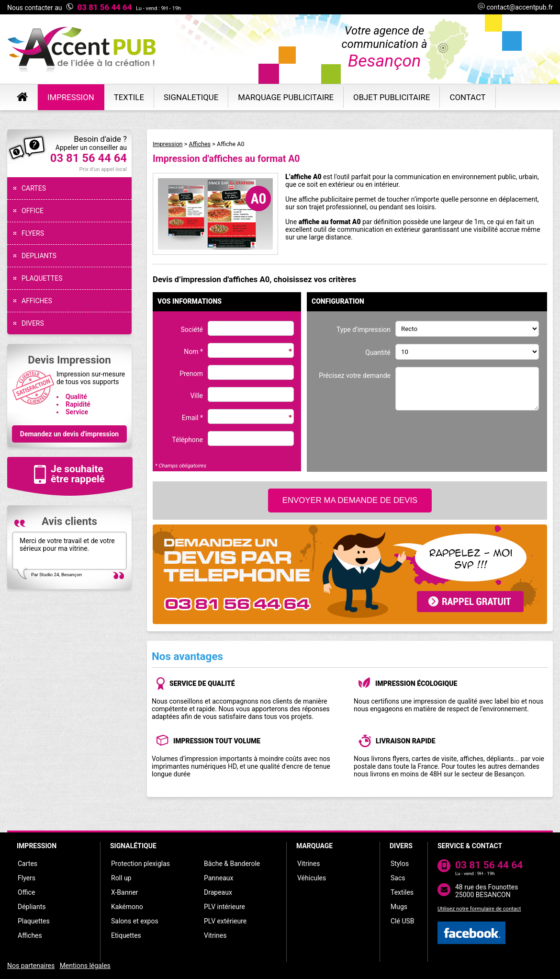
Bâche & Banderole (232, 864)
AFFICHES (37, 301)
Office (26, 892)
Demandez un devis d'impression (69, 434)
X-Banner (124, 892)
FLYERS (33, 233)
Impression (168, 144)
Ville (196, 396)
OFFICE (33, 211)
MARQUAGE (314, 846)
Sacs (398, 878)
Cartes (28, 864)
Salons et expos (135, 921)
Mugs (399, 907)
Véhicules (312, 878)
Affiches (200, 144)
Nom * (193, 352)
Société (192, 330)
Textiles (402, 892)
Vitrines (215, 935)
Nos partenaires (31, 966)
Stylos (400, 864)
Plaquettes (34, 921)
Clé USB (403, 921)
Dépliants (32, 907)
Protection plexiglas (140, 864)
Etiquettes (126, 935)
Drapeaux (218, 892)
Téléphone (187, 440)
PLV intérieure (224, 907)
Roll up (121, 878)
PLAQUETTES (42, 278)
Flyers (27, 878)
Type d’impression (364, 330)
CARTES (34, 188)
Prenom (191, 374)
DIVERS (33, 323)
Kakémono (127, 907)
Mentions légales (85, 966)
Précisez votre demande (355, 376)
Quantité (378, 353)
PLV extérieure (225, 921)
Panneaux (219, 878)
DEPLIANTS (39, 256)
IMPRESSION (37, 846)
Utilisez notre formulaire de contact (479, 909)
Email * (192, 418)
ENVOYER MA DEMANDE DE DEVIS (350, 500)
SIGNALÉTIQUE (133, 846)
